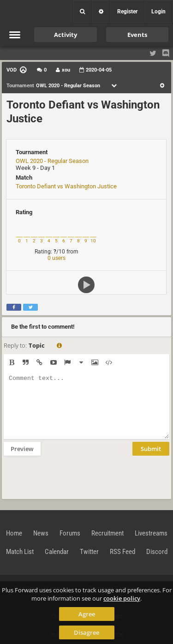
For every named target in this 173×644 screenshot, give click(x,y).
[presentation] (74, 476)
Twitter (89, 552)
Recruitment (107, 533)
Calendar (57, 552)
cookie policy (122, 598)
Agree (87, 614)
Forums (70, 533)
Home (14, 533)
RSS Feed (122, 552)
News (41, 533)
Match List (20, 552)
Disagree (86, 632)
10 (93, 241)
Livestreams (151, 533)
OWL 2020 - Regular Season (52, 161)
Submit (151, 449)
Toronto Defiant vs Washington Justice (66, 186)
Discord (157, 552)
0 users (57, 258)
